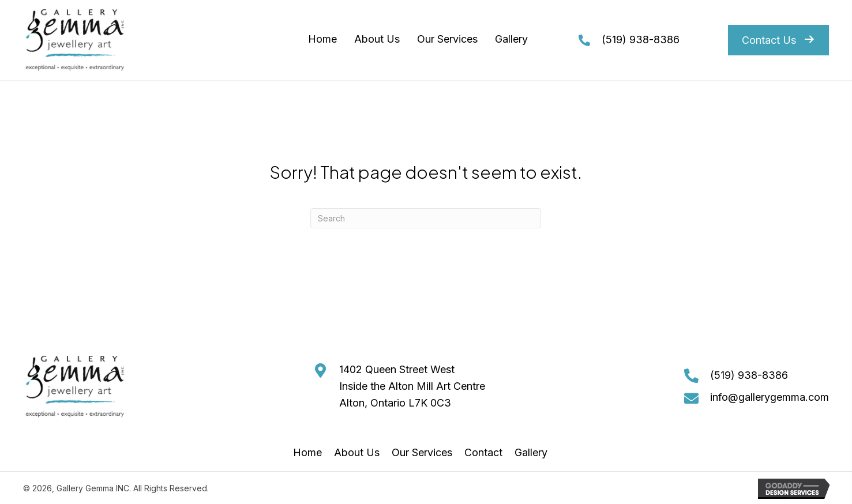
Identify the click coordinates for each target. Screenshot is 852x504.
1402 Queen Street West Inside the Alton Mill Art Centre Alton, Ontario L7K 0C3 (412, 386)
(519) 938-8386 (641, 40)
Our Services (422, 452)
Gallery (531, 452)
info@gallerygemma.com (770, 397)
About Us (357, 452)
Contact (483, 452)
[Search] (426, 218)
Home (307, 452)
